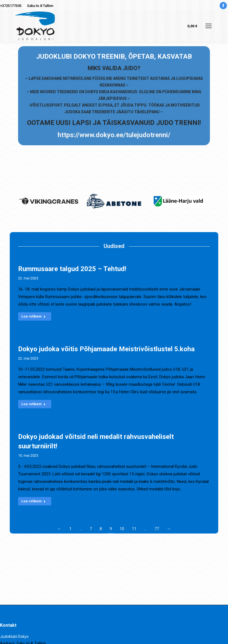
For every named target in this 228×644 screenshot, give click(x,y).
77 (157, 529)
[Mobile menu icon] (209, 26)
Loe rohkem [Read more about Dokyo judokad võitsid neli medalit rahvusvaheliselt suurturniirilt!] (34, 501)
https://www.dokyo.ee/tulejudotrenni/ (114, 69)
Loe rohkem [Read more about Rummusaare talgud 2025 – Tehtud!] (34, 316)
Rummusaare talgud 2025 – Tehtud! (72, 269)
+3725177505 (11, 6)
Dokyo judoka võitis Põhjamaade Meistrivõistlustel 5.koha (106, 349)
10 (122, 529)
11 (134, 529)
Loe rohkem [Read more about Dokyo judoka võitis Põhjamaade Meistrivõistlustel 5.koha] (34, 404)
